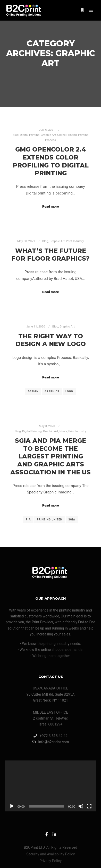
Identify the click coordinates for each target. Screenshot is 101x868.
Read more (51, 206)
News (63, 431)
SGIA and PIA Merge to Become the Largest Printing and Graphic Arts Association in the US (50, 456)
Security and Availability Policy (50, 854)
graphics (52, 391)
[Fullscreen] (89, 806)
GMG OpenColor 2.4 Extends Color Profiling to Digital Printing (51, 161)
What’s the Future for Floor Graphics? (50, 255)
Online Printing (67, 135)
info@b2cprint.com (50, 742)
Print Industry (75, 241)
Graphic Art (48, 135)
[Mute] (81, 806)
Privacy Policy (50, 861)
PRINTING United (49, 520)
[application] (50, 786)
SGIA (72, 520)
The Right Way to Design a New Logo (51, 340)
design (33, 391)
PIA (28, 520)
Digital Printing (30, 135)
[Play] (12, 806)
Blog (16, 135)
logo (69, 391)
